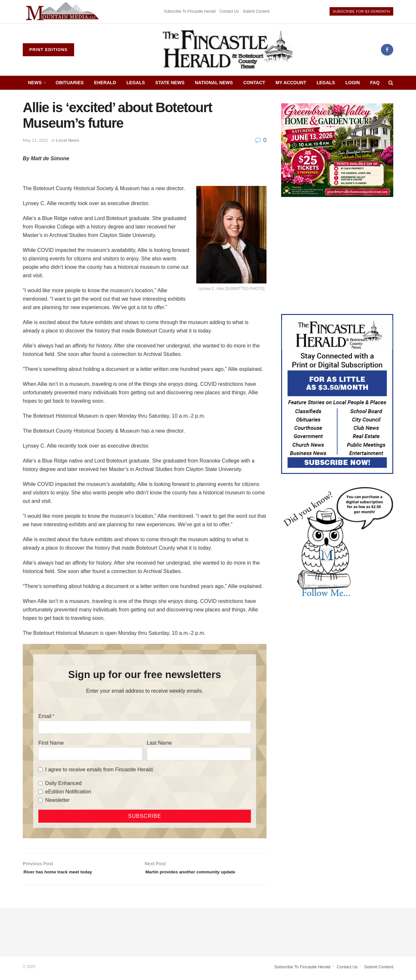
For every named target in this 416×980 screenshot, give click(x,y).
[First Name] (90, 754)
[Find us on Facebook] (387, 50)
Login (353, 83)
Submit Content (256, 11)
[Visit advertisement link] (63, 12)
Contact (254, 83)
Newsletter (58, 800)
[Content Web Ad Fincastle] (337, 394)
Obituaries (70, 83)
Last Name (159, 743)
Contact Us (229, 11)
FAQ (375, 83)
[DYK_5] (337, 543)
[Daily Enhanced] (40, 783)
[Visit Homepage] (227, 50)
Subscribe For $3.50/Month (361, 11)
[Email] (145, 727)
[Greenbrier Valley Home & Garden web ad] (337, 150)
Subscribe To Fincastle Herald (190, 11)
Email (45, 716)
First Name (51, 743)
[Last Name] (199, 754)
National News (214, 83)
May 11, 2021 (36, 140)
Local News (68, 140)
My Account (291, 83)
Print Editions (48, 50)
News (35, 83)
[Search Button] (391, 83)
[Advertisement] (337, 255)
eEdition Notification (68, 792)
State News (170, 83)
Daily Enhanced (63, 783)
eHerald (105, 83)
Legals (136, 83)
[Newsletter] (40, 800)
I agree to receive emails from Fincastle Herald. (100, 770)
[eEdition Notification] (40, 792)
